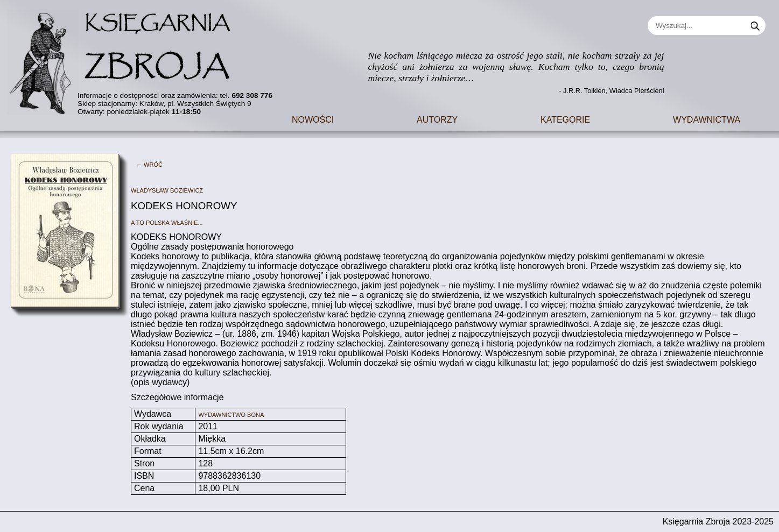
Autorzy (437, 119)
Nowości (313, 119)
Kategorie (565, 119)
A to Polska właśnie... (167, 222)
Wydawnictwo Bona (231, 414)
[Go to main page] (127, 59)
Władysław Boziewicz (167, 190)
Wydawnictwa (707, 119)
